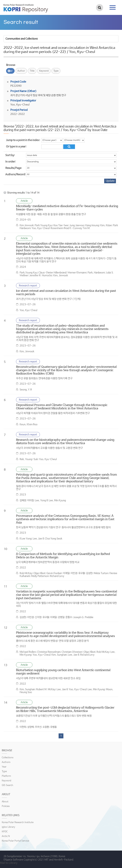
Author (21, 71)
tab (113, 7)
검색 (100, 8)
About (5, 802)
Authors (6, 762)
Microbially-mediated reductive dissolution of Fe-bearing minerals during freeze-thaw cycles (67, 208)
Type (56, 71)
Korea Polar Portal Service (15, 841)
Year (10, 71)
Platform (6, 776)
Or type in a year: (16, 147)
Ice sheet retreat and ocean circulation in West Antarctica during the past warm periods (66, 293)
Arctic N (6, 836)
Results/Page (13, 168)
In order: (11, 162)
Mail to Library (9, 863)
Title (32, 71)
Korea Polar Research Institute (18, 822)
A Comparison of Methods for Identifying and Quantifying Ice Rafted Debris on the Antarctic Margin (63, 556)
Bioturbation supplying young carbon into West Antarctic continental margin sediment (63, 672)
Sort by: (10, 155)
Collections (8, 758)
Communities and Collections (22, 39)
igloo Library (8, 827)
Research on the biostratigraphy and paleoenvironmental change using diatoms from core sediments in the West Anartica (65, 442)
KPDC (5, 832)
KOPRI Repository (26, 8)
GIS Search (7, 785)
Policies (6, 806)
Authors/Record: (15, 174)
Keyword (44, 71)
